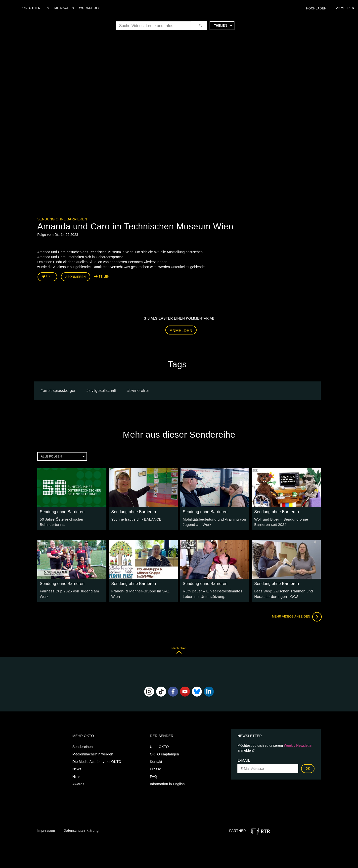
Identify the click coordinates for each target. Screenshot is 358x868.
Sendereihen (83, 745)
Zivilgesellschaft (102, 390)
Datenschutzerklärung (81, 828)
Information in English (167, 782)
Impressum (46, 828)
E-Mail (244, 759)
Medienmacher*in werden (93, 752)
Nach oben (179, 650)
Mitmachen (66, 8)
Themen (223, 26)
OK (308, 767)
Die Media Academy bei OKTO (97, 760)
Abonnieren (76, 276)
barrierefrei (139, 390)
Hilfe (76, 775)
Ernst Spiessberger (59, 390)
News (77, 767)
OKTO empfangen (164, 752)
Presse (156, 767)
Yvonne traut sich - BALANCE (135, 519)
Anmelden (181, 330)
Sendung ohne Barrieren (62, 219)
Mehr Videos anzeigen (296, 615)
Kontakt (156, 760)
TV (49, 8)
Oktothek (33, 8)
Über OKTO (159, 745)
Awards (78, 782)
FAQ (154, 775)
